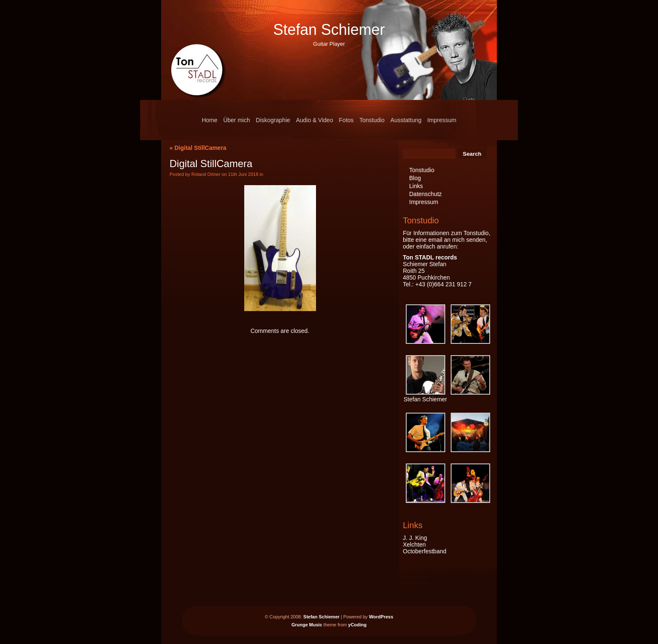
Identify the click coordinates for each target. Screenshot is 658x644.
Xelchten (414, 545)
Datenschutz (426, 194)
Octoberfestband (425, 551)
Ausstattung (406, 120)
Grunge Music (307, 625)
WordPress (381, 617)
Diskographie (273, 120)
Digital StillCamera (201, 148)
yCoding (358, 625)
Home (210, 120)
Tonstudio (372, 120)
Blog (415, 178)
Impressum (442, 120)
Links (416, 186)
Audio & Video (314, 120)
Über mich (237, 120)
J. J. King (415, 538)
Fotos (346, 120)
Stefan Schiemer (329, 30)
